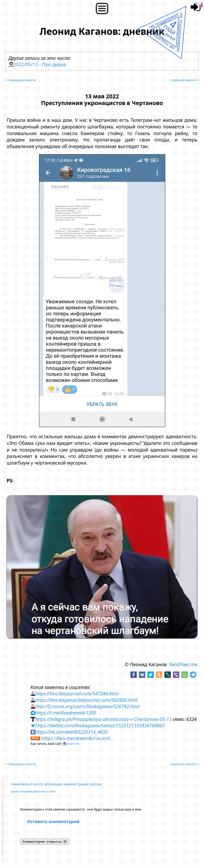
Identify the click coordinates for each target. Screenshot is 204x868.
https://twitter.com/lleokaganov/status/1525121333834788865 (100, 725)
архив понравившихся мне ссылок (33, 791)
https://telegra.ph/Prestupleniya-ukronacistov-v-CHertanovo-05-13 (103, 719)
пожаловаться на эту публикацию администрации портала (56, 784)
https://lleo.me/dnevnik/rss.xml (76, 738)
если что (73, 744)
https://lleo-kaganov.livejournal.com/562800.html (86, 700)
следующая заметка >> (184, 80)
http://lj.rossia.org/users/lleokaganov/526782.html (87, 706)
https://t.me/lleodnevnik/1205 (66, 713)
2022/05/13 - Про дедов (40, 64)
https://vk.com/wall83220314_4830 (71, 732)
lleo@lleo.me (183, 664)
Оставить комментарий (53, 821)
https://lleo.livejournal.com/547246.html (77, 694)
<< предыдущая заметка (20, 80)
